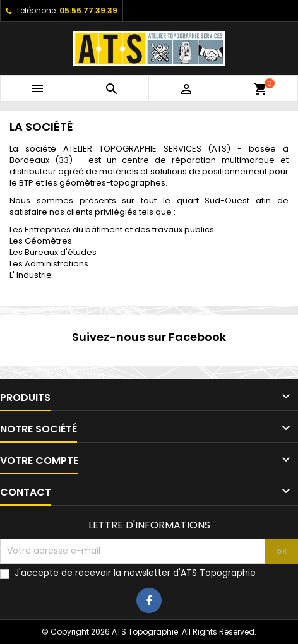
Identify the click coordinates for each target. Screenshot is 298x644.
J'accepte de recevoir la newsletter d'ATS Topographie (135, 573)
